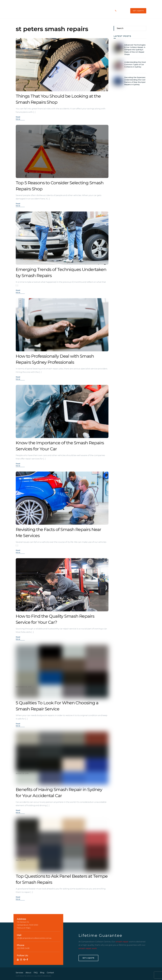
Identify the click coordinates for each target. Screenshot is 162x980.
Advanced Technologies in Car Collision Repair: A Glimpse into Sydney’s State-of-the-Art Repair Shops (135, 49)
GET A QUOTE (138, 11)
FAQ (85, 11)
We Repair (93, 11)
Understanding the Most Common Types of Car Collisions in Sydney (135, 64)
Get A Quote (88, 958)
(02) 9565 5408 (122, 11)
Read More (18, 118)
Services (71, 11)
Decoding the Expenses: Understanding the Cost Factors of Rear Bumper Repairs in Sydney (135, 81)
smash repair (122, 941)
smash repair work (88, 948)
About (79, 11)
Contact (108, 11)
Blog (101, 11)
